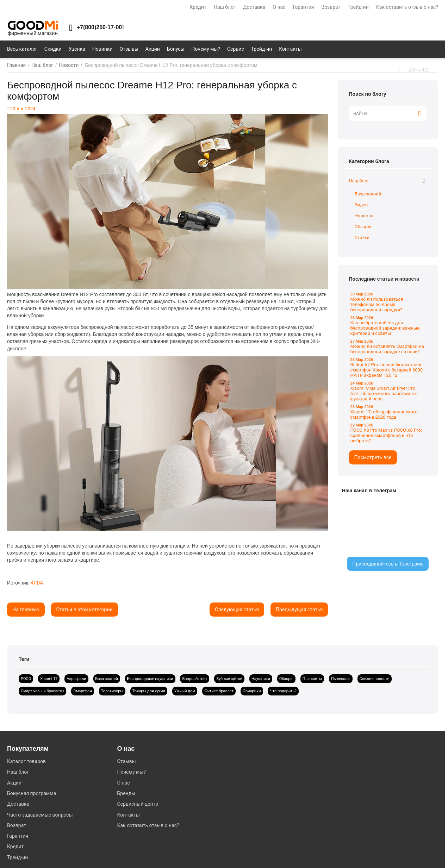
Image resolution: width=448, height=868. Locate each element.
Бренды (126, 793)
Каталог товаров (26, 761)
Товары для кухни (149, 691)
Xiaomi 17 (49, 679)
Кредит (198, 7)
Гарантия (303, 7)
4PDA (37, 583)
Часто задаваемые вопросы (40, 815)
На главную (26, 610)
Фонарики (252, 691)
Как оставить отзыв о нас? (407, 7)
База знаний (368, 194)
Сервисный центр (138, 804)
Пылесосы (341, 679)
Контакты (128, 815)
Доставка (254, 7)
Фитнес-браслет (219, 691)
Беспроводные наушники (150, 679)
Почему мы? (131, 772)
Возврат (331, 7)
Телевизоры (112, 691)
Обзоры (363, 227)
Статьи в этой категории (85, 610)
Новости (364, 216)
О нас (279, 7)
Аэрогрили (76, 679)
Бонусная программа (32, 793)
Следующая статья (237, 610)
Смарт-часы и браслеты (42, 691)
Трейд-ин (358, 7)
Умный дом (185, 691)
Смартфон (83, 691)
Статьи (362, 238)
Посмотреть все (373, 457)
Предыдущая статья (299, 610)
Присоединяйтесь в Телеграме (388, 564)
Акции (14, 783)
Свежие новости (375, 679)
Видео (361, 205)
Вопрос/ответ (195, 679)
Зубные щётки (229, 679)
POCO (26, 679)
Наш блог (225, 7)
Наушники (261, 679)
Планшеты (312, 679)
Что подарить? (283, 691)
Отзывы (126, 761)
